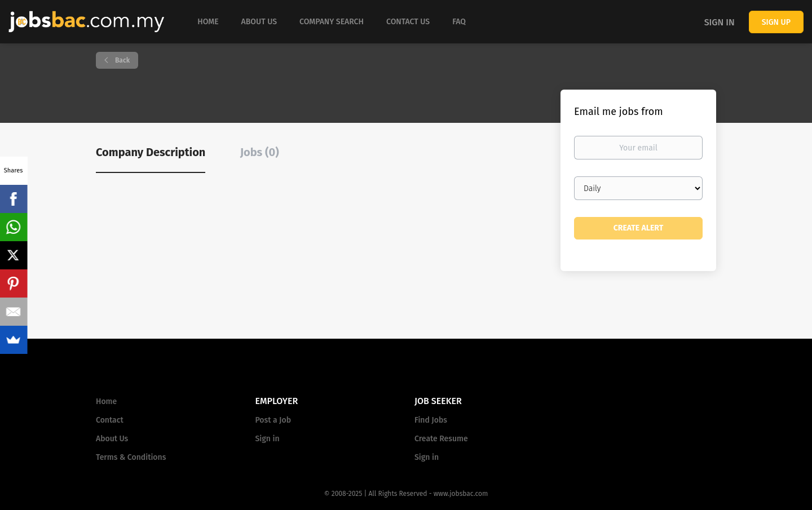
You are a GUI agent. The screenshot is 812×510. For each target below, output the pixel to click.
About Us (112, 439)
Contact (110, 420)
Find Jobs (431, 420)
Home (106, 402)
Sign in (720, 22)
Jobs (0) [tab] (260, 152)
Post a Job (273, 420)
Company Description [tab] (151, 152)
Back (122, 60)
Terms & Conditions (131, 457)
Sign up (776, 22)
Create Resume (441, 439)
